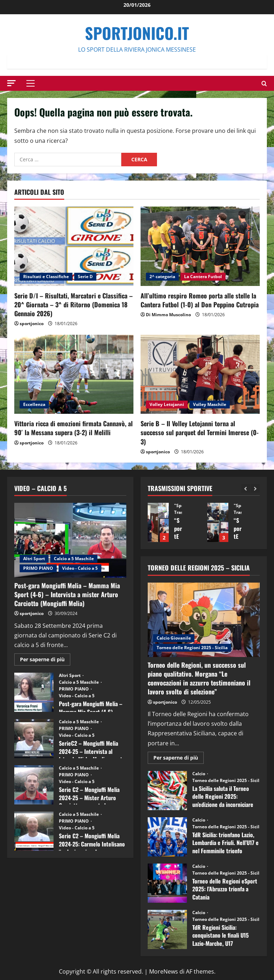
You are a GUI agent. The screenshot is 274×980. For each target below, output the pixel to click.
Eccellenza (34, 404)
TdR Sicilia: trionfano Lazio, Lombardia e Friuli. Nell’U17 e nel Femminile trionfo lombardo (167, 837)
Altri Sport (34, 559)
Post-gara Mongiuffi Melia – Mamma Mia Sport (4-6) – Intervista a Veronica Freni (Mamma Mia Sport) (34, 692)
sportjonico (32, 324)
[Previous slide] (246, 488)
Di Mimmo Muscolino (168, 315)
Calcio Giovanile (174, 638)
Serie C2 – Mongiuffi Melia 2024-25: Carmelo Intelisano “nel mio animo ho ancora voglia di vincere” (34, 831)
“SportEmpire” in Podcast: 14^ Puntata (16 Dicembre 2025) (158, 522)
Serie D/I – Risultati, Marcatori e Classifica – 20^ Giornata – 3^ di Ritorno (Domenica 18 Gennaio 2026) (73, 304)
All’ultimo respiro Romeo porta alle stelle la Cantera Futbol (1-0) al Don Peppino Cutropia (200, 300)
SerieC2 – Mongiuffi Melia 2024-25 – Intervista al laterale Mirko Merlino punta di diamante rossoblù (34, 739)
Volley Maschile (210, 404)
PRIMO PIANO (38, 568)
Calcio (199, 774)
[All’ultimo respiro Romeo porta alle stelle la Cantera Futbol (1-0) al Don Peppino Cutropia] (200, 246)
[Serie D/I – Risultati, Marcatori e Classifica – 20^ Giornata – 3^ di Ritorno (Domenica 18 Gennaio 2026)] (74, 246)
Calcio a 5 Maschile (74, 559)
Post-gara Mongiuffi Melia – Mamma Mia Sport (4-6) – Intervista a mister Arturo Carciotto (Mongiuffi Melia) (67, 594)
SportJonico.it (137, 33)
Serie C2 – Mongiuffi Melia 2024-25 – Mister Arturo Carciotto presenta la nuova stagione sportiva (34, 785)
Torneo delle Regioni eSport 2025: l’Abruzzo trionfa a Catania (167, 883)
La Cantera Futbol (203, 277)
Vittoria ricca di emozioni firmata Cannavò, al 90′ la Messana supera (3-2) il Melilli (73, 428)
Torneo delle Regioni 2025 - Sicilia (192, 648)
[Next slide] (255, 488)
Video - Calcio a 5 (80, 568)
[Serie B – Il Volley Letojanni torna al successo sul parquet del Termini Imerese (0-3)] (200, 374)
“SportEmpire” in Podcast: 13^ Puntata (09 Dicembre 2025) (218, 522)
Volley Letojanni (167, 404)
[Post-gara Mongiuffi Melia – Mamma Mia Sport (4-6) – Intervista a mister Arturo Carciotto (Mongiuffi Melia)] (70, 540)
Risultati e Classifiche (46, 277)
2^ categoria (162, 277)
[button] (11, 83)
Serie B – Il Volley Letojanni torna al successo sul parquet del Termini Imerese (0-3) (200, 432)
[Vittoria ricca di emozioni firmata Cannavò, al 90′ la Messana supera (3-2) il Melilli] (74, 374)
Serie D (85, 277)
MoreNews (164, 971)
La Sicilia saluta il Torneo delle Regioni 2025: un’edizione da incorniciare (167, 791)
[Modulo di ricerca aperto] (264, 84)
